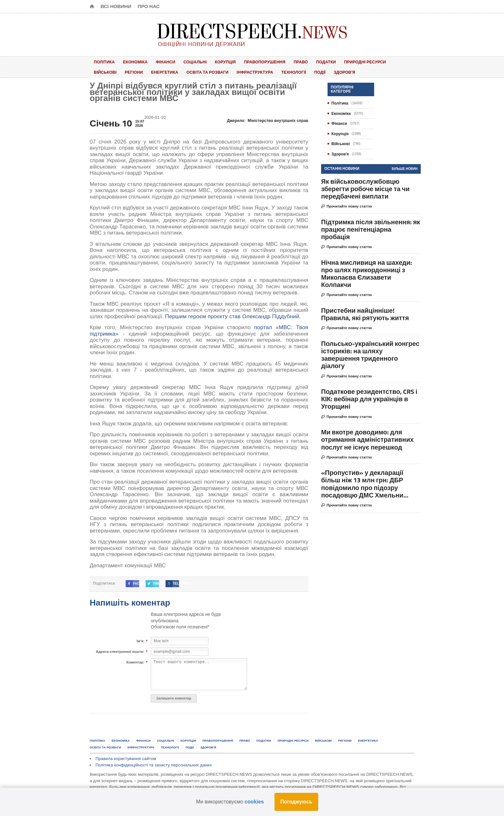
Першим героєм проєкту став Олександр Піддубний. (232, 315)
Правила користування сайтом (125, 756)
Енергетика (129, 71)
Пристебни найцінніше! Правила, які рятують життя (365, 312)
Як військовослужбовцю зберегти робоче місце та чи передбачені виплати (365, 187)
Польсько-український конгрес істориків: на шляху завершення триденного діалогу (370, 353)
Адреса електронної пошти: (120, 650)
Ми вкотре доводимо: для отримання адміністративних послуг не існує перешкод (367, 438)
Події (276, 71)
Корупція (212, 61)
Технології (253, 71)
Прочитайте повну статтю (346, 205)
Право (284, 61)
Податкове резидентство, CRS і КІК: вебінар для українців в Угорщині (369, 397)
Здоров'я (297, 71)
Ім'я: (140, 639)
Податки (306, 61)
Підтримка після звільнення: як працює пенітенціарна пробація (371, 227)
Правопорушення (250, 61)
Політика (103, 61)
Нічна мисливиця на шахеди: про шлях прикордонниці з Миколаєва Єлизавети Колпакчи (367, 272)
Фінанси (158, 61)
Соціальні (185, 61)
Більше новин (405, 167)
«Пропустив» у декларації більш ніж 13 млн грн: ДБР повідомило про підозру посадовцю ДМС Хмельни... (365, 482)
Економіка (131, 61)
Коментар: (135, 661)
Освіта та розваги (170, 71)
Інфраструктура (216, 71)
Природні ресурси (342, 61)
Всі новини (116, 6)
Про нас (149, 6)
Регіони (101, 71)
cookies (254, 802)
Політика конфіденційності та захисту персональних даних (152, 762)
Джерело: (268, 119)
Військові (381, 61)
